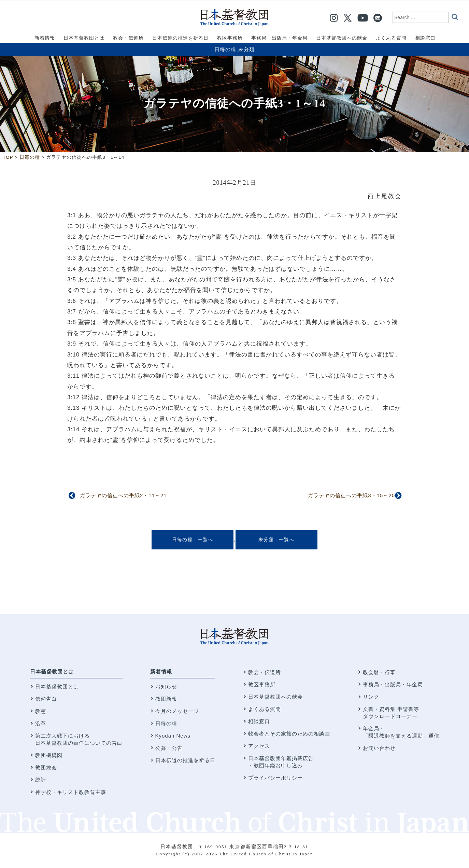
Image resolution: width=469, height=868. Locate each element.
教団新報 (166, 699)
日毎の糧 (225, 49)
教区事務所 (262, 684)
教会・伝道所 (265, 672)
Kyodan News (173, 736)
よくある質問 (265, 709)
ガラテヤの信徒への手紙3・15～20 (351, 495)
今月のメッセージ (177, 711)
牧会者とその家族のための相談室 (289, 734)
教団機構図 (49, 755)
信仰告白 (46, 699)
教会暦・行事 (379, 672)
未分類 (246, 49)
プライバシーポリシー (275, 778)
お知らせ (166, 687)
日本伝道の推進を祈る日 (185, 760)
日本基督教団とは (52, 671)
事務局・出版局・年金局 (393, 684)
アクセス (259, 746)
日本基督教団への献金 (275, 697)
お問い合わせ (379, 748)
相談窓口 (259, 721)
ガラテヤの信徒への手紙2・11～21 (123, 495)
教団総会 (46, 767)
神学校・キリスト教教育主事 (71, 792)
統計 (41, 780)
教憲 (41, 711)
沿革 (41, 723)
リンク (371, 697)
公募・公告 (169, 748)
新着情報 (161, 671)
